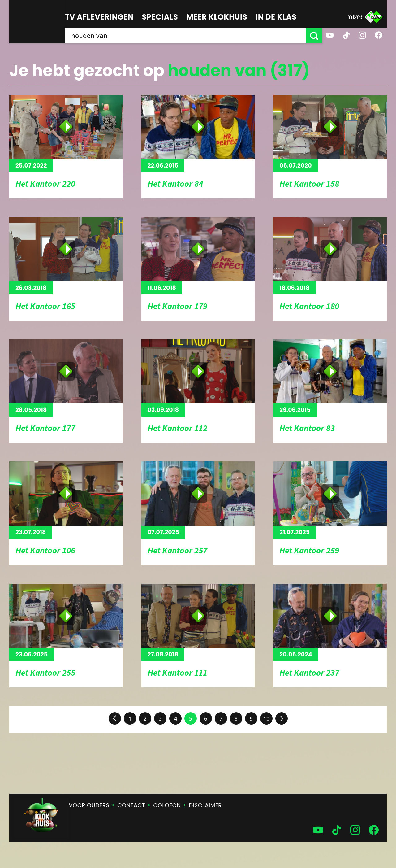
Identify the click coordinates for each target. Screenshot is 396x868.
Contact (131, 805)
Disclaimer (205, 805)
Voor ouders (89, 805)
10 (266, 719)
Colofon (167, 805)
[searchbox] (186, 36)
